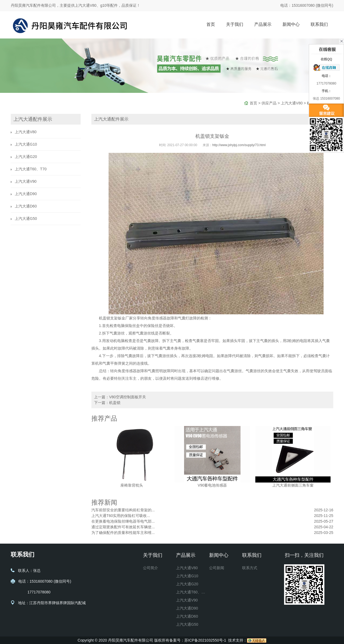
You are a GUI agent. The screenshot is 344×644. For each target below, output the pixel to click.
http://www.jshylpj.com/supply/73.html (239, 145)
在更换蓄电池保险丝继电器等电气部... (123, 521)
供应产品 (269, 103)
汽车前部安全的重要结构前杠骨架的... (123, 510)
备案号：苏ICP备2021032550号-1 (198, 640)
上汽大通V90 (26, 181)
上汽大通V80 (292, 103)
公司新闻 (217, 568)
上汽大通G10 (26, 144)
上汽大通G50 (26, 219)
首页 (211, 24)
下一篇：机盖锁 (107, 403)
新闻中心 (291, 24)
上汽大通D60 (26, 206)
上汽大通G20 (26, 157)
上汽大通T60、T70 (31, 169)
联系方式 (250, 568)
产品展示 (263, 24)
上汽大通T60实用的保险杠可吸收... (121, 516)
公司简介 (150, 568)
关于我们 (235, 24)
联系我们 (319, 24)
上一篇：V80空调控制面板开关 (120, 397)
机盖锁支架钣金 (112, 318)
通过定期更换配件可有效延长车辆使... (123, 527)
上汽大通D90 (26, 194)
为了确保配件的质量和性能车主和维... (123, 533)
